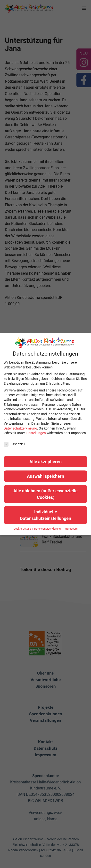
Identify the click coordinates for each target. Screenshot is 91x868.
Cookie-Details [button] (23, 529)
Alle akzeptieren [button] (45, 462)
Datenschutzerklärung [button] (48, 529)
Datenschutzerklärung (20, 428)
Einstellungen (36, 433)
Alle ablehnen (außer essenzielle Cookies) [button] (45, 494)
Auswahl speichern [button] (45, 476)
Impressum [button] (71, 529)
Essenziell (14, 444)
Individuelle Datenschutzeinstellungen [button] (45, 515)
